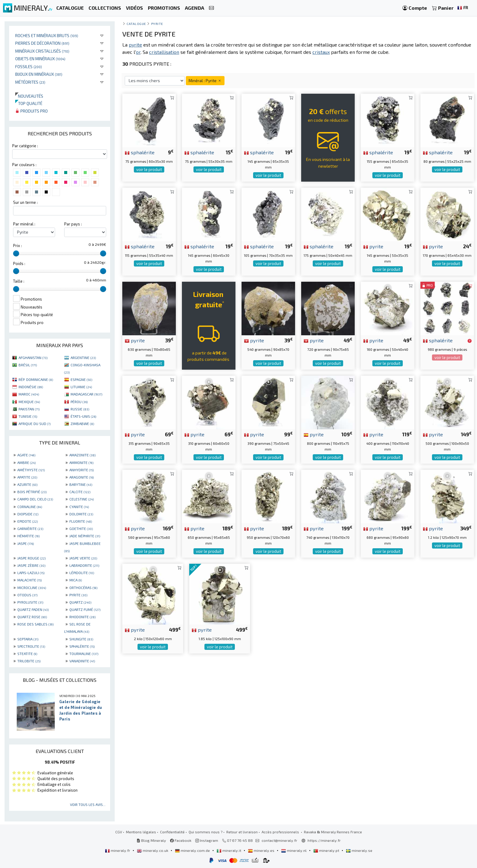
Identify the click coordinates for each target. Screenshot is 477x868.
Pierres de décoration (42, 43)
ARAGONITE (82, 477)
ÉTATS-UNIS (83, 416)
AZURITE (27, 484)
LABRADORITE (84, 565)
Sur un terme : (25, 202)
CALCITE (80, 492)
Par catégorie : (25, 146)
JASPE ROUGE (31, 558)
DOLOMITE (81, 514)
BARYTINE (81, 484)
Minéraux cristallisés (42, 51)
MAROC (29, 394)
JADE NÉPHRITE (85, 536)
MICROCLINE (32, 587)
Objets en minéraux (40, 59)
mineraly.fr (118, 850)
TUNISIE (28, 416)
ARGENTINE (83, 357)
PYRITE (78, 595)
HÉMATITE (28, 536)
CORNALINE (30, 507)
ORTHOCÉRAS (83, 587)
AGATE (26, 455)
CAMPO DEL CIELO (35, 499)
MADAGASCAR (86, 394)
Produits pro (31, 111)
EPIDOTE (28, 521)
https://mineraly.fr (324, 840)
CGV (119, 832)
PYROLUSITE (30, 602)
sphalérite (140, 152)
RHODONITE (82, 617)
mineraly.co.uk (153, 850)
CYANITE (79, 507)
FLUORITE (81, 521)
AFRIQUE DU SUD (35, 424)
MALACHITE (30, 580)
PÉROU (79, 402)
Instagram (207, 840)
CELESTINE (82, 499)
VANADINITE (82, 661)
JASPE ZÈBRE (31, 565)
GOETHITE (81, 528)
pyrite (373, 246)
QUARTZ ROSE (32, 617)
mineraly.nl (294, 850)
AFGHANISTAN (33, 357)
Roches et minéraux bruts (47, 35)
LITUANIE (81, 387)
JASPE (26, 543)
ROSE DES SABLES (35, 624)
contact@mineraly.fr (279, 840)
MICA (76, 580)
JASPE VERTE (83, 558)
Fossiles (29, 66)
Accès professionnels (281, 832)
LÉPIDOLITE (82, 573)
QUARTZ (80, 602)
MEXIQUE (29, 402)
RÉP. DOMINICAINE (36, 379)
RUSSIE (80, 409)
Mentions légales (141, 832)
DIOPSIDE (28, 514)
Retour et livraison (242, 832)
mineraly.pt (327, 850)
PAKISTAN (29, 409)
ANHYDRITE (82, 470)
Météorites (30, 82)
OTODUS (27, 595)
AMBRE (26, 462)
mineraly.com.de (193, 850)
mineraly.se (359, 850)
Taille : (19, 281)
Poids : (19, 263)
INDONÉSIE (31, 387)
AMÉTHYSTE (31, 470)
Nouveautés (29, 96)
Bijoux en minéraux (39, 74)
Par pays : (73, 224)
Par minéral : (24, 224)
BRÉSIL (28, 365)
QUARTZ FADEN (33, 609)
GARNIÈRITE (30, 528)
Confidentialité (172, 832)
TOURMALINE (84, 654)
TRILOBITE (29, 661)
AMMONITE (81, 462)
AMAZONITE (82, 455)
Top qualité (29, 103)
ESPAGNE (81, 379)
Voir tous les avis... (88, 804)
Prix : (17, 246)
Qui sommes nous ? (205, 832)
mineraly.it (229, 850)
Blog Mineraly (151, 840)
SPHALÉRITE (82, 646)
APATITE (27, 477)
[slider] (16, 253)
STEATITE (27, 654)
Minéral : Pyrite (205, 80)
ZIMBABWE (82, 424)
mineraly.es (262, 850)
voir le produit (149, 169)
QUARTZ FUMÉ (85, 609)
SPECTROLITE (31, 646)
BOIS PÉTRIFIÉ (32, 492)
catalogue (136, 24)
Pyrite (157, 24)
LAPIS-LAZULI (31, 573)
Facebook (181, 840)
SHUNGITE (81, 639)
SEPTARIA (28, 639)
